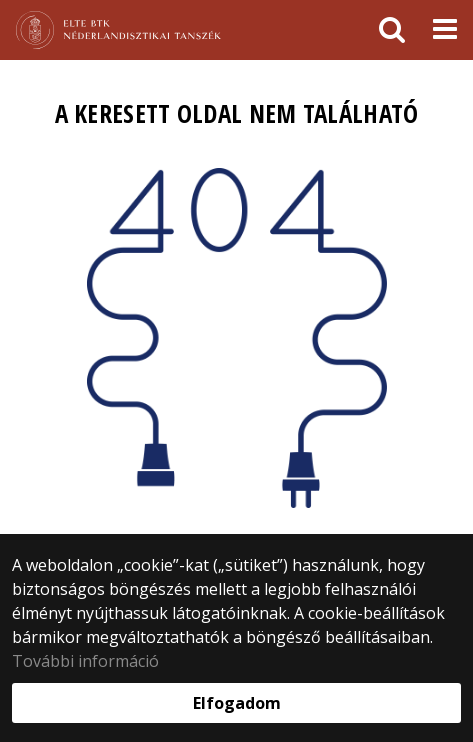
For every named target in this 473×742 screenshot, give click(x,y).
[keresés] (392, 30)
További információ (85, 661)
